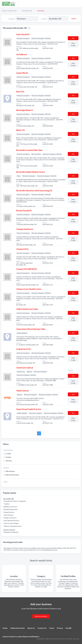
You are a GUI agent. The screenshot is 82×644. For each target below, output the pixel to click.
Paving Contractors (10, 518)
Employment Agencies (11, 532)
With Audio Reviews (12, 475)
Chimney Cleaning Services (13, 526)
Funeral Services (9, 512)
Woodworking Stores (11, 509)
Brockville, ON (27, 11)
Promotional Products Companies (15, 501)
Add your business (41, 616)
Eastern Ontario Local (9, 11)
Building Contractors (10, 507)
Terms (52, 628)
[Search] (73, 18)
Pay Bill (68, 628)
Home (5, 628)
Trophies (7, 504)
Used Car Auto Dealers (11, 523)
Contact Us (42, 628)
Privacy (60, 628)
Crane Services (9, 515)
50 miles (8, 457)
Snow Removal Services (11, 521)
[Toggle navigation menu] (79, 4)
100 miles (9, 461)
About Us (31, 628)
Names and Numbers (31, 636)
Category (11, 19)
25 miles (8, 454)
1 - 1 (71, 372)
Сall (73, 38)
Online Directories (17, 628)
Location (44, 19)
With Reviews (10, 471)
